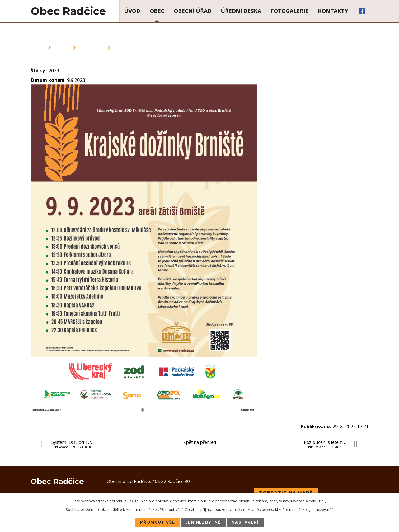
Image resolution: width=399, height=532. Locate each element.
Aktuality (92, 48)
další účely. (318, 501)
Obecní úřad (193, 11)
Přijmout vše (157, 522)
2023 (54, 70)
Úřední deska (241, 11)
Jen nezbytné (204, 522)
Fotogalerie (290, 11)
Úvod (132, 11)
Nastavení (246, 522)
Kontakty (333, 11)
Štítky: (38, 70)
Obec (157, 11)
